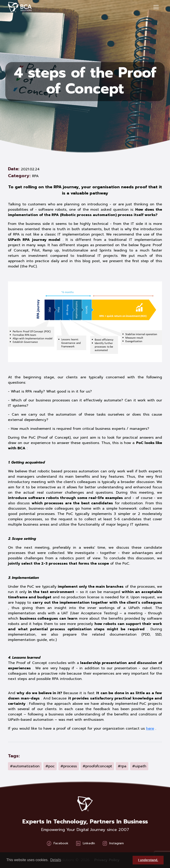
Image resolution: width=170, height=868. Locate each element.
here (150, 729)
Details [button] (56, 860)
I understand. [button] (148, 860)
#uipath (139, 766)
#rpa (122, 766)
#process (69, 766)
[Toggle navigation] (156, 7)
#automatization (25, 766)
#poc (50, 766)
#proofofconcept (97, 766)
